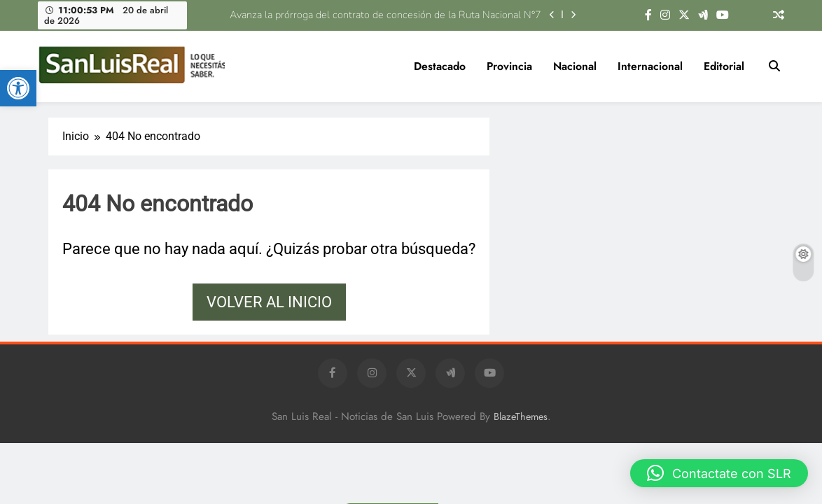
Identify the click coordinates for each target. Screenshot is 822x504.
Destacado (440, 66)
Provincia (509, 66)
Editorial (724, 66)
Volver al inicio (269, 302)
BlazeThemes (521, 416)
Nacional (575, 66)
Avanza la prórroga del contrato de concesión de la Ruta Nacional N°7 (387, 15)
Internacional (650, 66)
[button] (18, 88)
